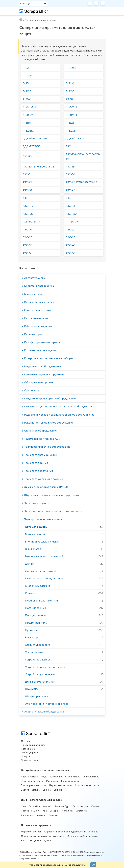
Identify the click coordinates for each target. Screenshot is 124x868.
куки (84, 865)
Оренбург (53, 815)
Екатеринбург (62, 806)
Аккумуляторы (91, 777)
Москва (47, 806)
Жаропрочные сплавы (87, 785)
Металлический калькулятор (82, 836)
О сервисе (27, 741)
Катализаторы (73, 777)
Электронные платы (32, 781)
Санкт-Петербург (31, 806)
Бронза (47, 790)
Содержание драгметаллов (41, 20)
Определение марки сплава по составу (42, 836)
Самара (54, 811)
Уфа (45, 811)
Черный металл (29, 777)
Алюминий (56, 777)
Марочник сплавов (31, 832)
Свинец (58, 790)
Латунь (36, 790)
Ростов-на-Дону (30, 811)
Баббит (25, 790)
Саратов (40, 815)
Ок (93, 865)
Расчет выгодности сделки (36, 840)
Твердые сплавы (70, 781)
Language (25, 3)
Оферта (25, 756)
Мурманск (81, 811)
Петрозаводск (80, 806)
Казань (95, 806)
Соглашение (28, 749)
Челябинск (67, 811)
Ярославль (27, 815)
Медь (44, 777)
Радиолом (52, 781)
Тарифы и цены (29, 760)
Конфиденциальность (33, 745)
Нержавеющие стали (61, 785)
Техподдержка (29, 752)
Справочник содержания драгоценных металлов (71, 832)
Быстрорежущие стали (34, 785)
